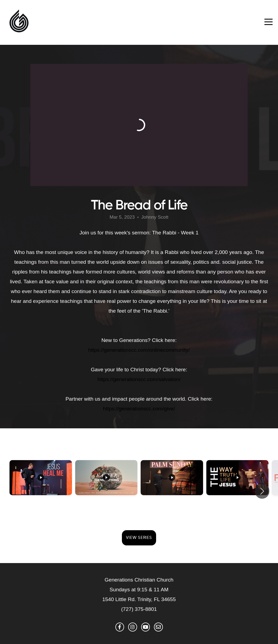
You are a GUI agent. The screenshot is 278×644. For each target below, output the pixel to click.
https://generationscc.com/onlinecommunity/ (139, 350)
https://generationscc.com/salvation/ (139, 379)
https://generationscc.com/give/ (139, 409)
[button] (262, 491)
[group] (41, 487)
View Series (139, 538)
